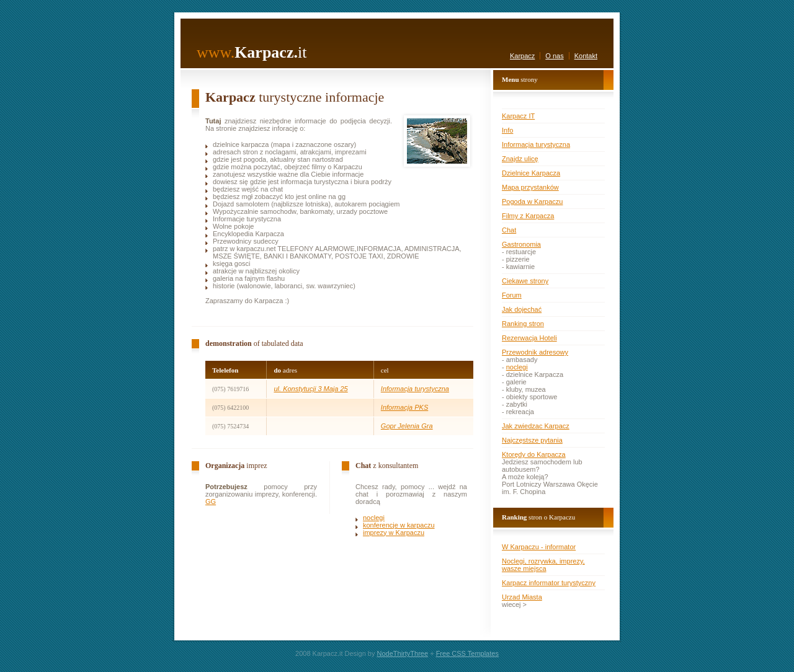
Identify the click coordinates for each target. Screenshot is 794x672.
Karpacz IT (518, 116)
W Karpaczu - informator (539, 547)
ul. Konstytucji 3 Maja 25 (310, 389)
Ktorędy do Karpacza (534, 454)
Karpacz (522, 56)
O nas (554, 56)
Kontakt (586, 56)
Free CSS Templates (467, 653)
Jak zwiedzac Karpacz (536, 426)
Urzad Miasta (522, 597)
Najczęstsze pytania (532, 440)
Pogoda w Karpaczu (532, 201)
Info (507, 130)
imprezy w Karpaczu (394, 533)
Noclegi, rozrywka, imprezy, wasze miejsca (543, 565)
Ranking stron (523, 324)
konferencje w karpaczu (399, 525)
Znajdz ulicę (520, 159)
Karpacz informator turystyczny (549, 583)
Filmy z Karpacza (528, 216)
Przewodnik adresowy (535, 352)
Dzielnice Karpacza (531, 173)
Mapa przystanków (530, 187)
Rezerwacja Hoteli (529, 338)
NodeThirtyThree (403, 653)
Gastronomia (521, 244)
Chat (509, 230)
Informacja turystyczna (415, 389)
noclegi (374, 518)
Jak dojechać (522, 309)
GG (211, 502)
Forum (512, 295)
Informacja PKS (404, 407)
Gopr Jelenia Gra (407, 426)
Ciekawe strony (525, 281)
